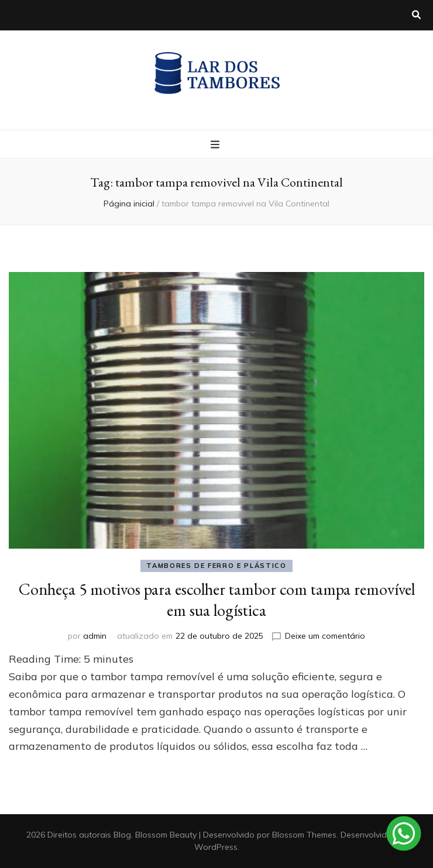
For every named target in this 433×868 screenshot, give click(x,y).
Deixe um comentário (325, 636)
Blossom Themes (304, 835)
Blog (122, 835)
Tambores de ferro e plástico (216, 566)
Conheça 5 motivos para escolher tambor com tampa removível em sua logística (217, 600)
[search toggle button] (416, 15)
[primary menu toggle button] (216, 145)
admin (95, 636)
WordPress (216, 847)
